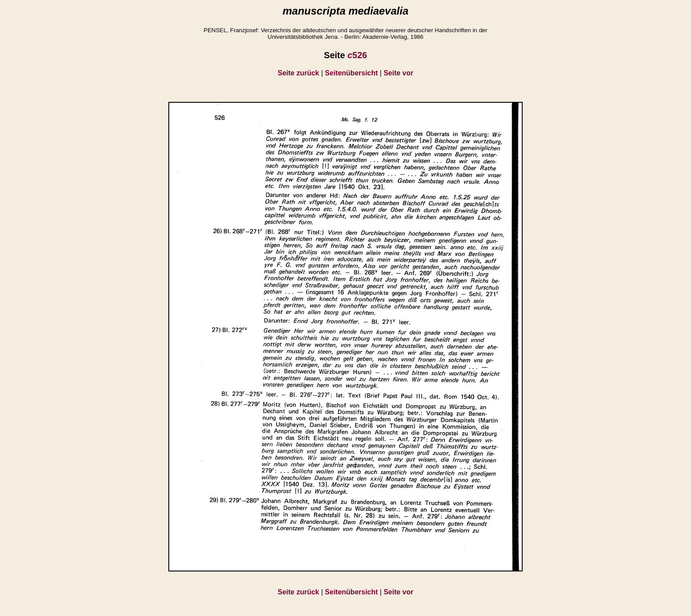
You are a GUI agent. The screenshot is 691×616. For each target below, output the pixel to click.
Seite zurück (298, 73)
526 (357, 55)
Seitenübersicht (351, 73)
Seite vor (398, 73)
